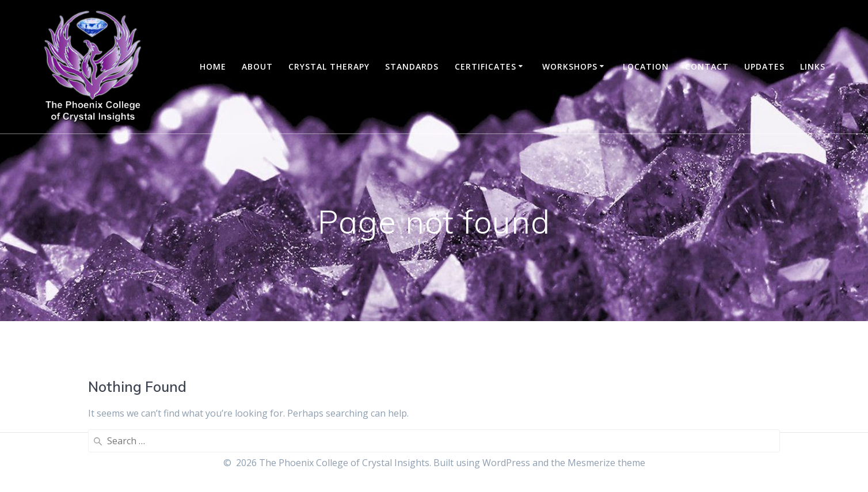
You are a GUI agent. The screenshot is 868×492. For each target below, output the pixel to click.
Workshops (570, 66)
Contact (707, 66)
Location (646, 66)
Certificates (486, 66)
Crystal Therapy (329, 66)
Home (213, 66)
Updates (764, 66)
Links (813, 66)
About (257, 66)
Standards (412, 66)
